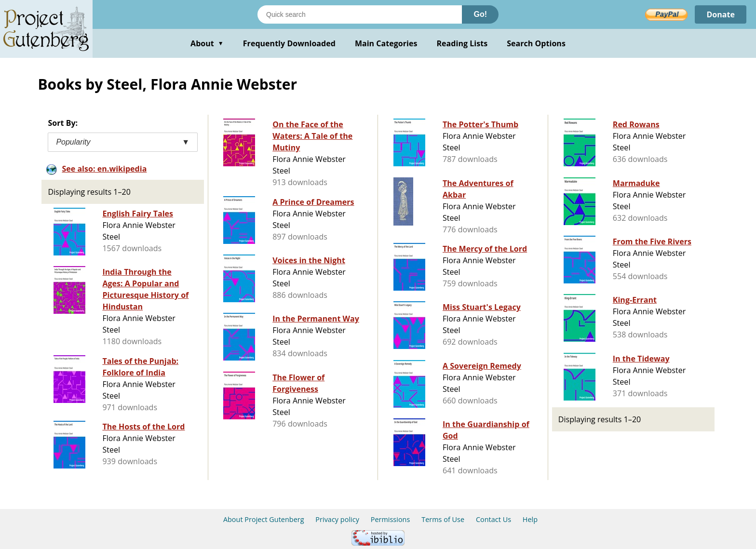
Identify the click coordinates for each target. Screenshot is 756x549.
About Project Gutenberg (264, 519)
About (207, 43)
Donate (721, 14)
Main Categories (386, 43)
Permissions (391, 519)
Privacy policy (337, 519)
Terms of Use (443, 519)
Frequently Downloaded (289, 43)
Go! (480, 14)
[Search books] (360, 14)
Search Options (536, 43)
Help (530, 519)
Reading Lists (462, 43)
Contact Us (493, 519)
